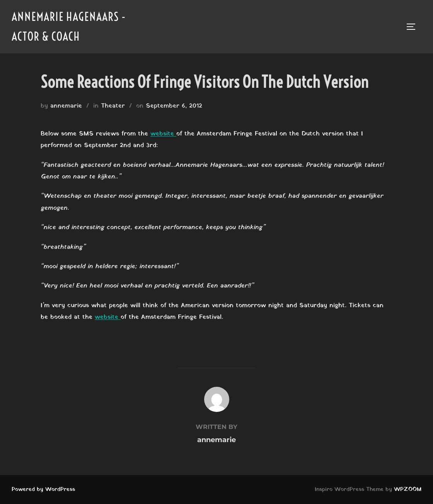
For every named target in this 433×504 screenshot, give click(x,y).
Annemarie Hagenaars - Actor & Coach (69, 26)
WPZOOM (408, 489)
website (163, 134)
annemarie (66, 106)
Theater (113, 106)
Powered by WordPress (43, 489)
